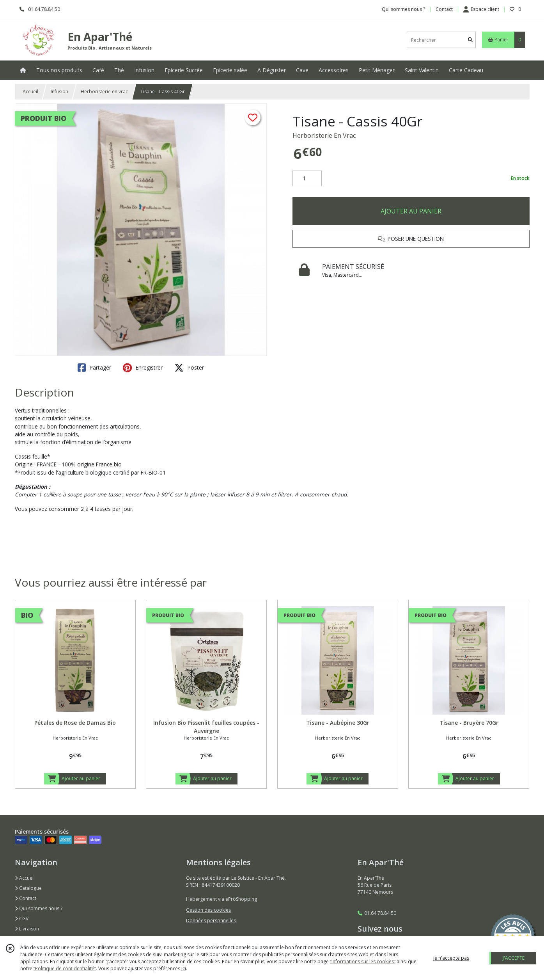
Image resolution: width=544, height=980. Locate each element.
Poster (189, 368)
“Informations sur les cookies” (363, 961)
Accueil (30, 92)
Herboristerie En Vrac (324, 135)
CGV (22, 919)
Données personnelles (211, 920)
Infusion (59, 92)
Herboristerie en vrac (104, 92)
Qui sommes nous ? (39, 908)
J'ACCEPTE (514, 958)
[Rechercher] (470, 40)
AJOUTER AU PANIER (411, 211)
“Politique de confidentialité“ (65, 968)
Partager (94, 368)
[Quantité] (307, 178)
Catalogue (28, 888)
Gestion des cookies (208, 910)
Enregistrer (143, 368)
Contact (444, 9)
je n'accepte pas (451, 958)
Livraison (27, 929)
